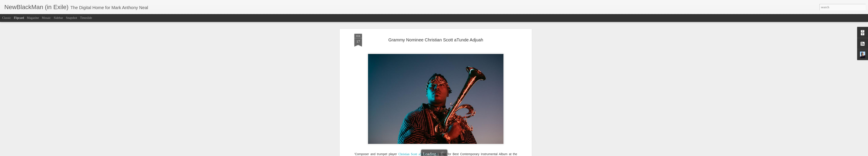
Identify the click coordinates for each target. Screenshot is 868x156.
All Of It (422, 143)
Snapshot (72, 18)
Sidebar (58, 18)
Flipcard (19, 18)
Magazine (33, 18)
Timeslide (86, 18)
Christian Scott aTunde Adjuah (418, 131)
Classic (7, 18)
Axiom (411, 135)
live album (376, 139)
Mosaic (46, 18)
